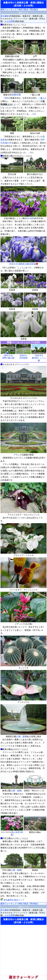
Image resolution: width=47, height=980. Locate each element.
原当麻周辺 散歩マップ (12, 900)
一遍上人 (42, 98)
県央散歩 (34, 9)
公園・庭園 (22, 737)
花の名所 (30, 218)
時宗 (7, 98)
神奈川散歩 (23, 9)
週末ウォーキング (9, 9)
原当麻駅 (5, 16)
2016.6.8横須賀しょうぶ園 (39, 358)
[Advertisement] (23, 950)
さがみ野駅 (10, 21)
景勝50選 (16, 95)
